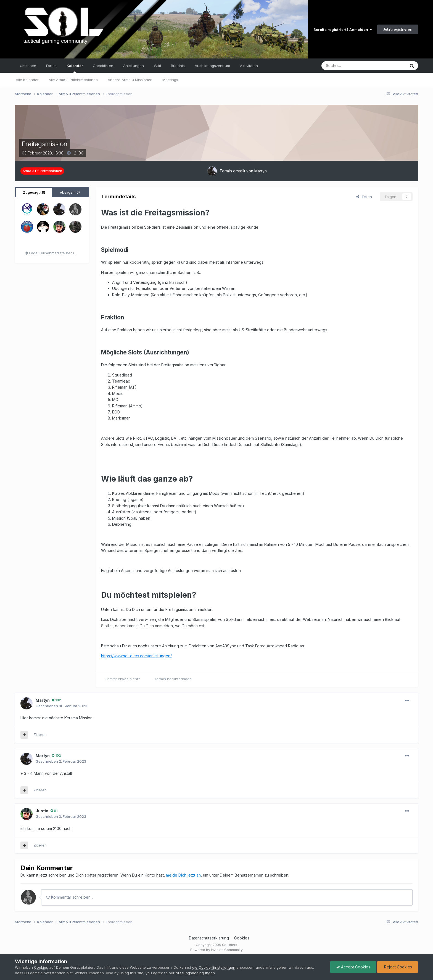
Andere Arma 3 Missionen (130, 80)
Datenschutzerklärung (209, 938)
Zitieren (40, 735)
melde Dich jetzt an (183, 875)
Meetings (170, 80)
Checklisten (103, 66)
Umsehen (28, 66)
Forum (51, 66)
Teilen (364, 197)
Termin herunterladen (173, 679)
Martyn (261, 171)
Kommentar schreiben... (70, 897)
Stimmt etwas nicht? (123, 679)
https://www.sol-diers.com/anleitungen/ (136, 656)
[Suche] (347, 66)
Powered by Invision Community (216, 950)
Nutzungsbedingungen (195, 973)
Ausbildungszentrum (212, 66)
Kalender (75, 68)
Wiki (157, 66)
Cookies (242, 938)
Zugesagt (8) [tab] (34, 192)
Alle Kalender (27, 80)
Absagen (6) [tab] (70, 192)
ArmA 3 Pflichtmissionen (42, 171)
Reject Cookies (398, 967)
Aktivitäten (249, 66)
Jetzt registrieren (398, 29)
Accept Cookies (353, 967)
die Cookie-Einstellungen (214, 967)
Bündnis (178, 66)
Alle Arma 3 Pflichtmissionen (73, 80)
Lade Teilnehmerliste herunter (53, 253)
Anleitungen (134, 66)
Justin (42, 811)
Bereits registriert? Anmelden (343, 30)
